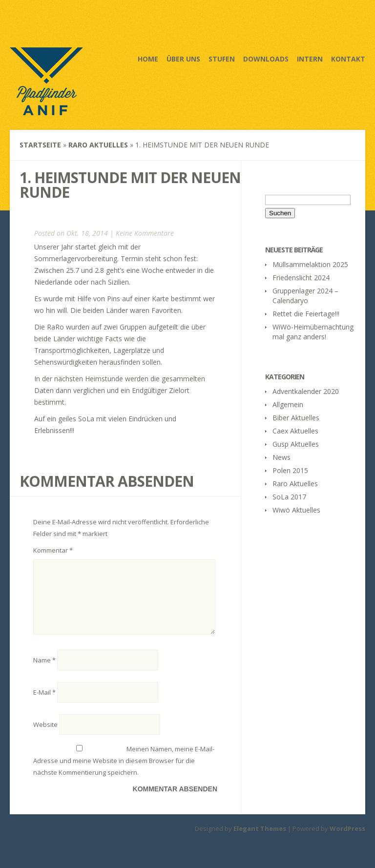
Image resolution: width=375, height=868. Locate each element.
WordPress (347, 840)
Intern (310, 59)
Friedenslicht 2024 (301, 278)
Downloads (266, 59)
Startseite (40, 145)
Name (44, 672)
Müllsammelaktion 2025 (310, 264)
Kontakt (348, 59)
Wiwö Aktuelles (296, 510)
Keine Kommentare (145, 233)
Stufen (222, 59)
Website (45, 736)
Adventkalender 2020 (306, 391)
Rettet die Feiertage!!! (306, 314)
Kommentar (53, 550)
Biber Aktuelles (296, 418)
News (281, 457)
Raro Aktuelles (98, 145)
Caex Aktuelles (295, 431)
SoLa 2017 (289, 497)
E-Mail (44, 704)
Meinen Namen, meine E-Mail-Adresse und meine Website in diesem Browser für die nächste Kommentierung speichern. (124, 772)
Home (148, 59)
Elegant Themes (260, 840)
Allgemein (288, 404)
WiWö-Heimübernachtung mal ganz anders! (313, 332)
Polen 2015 (290, 470)
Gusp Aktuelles (296, 444)
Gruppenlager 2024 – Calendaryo (305, 296)
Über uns (183, 59)
